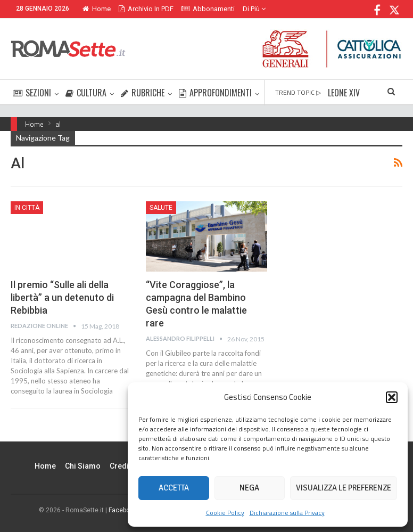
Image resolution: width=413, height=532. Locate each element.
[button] (392, 397)
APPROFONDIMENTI (215, 93)
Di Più (254, 9)
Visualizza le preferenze (344, 488)
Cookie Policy (225, 513)
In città (27, 208)
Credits (122, 466)
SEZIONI (32, 93)
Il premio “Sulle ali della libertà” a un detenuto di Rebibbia (62, 297)
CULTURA (86, 93)
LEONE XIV (344, 93)
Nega (249, 488)
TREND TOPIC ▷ (298, 92)
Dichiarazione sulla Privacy (287, 513)
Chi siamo (83, 466)
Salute (161, 208)
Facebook (123, 510)
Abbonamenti (208, 9)
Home (97, 9)
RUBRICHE (143, 93)
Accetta (174, 488)
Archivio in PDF (146, 9)
